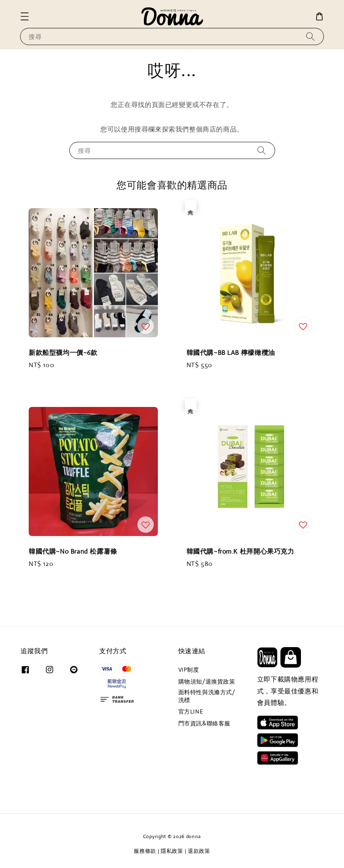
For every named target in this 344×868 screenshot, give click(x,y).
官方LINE (191, 711)
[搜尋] (310, 36)
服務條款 (145, 851)
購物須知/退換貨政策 (207, 682)
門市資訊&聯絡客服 (204, 723)
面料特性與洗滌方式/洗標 (207, 696)
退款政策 (199, 851)
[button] (25, 16)
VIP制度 (189, 670)
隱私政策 (172, 851)
